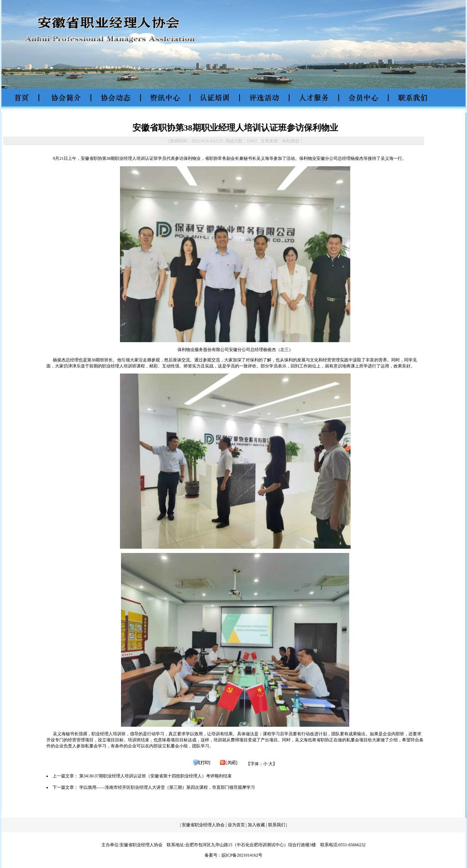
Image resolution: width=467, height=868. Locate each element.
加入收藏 (256, 825)
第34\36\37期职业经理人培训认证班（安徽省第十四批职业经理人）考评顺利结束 (155, 776)
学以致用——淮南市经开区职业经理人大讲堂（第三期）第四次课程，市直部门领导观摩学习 (167, 787)
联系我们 (277, 825)
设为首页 (236, 825)
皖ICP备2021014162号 (242, 855)
